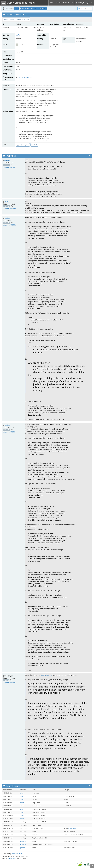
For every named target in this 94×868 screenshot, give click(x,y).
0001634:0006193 (25, 77)
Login (17, 9)
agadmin (22, 848)
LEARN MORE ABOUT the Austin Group (33, 9)
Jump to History (23, 19)
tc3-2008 (34, 145)
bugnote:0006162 (9, 225)
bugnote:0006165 (9, 432)
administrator (12, 859)
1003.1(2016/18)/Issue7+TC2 (61, 3)
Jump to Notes (10, 19)
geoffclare (23, 841)
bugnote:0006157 (9, 167)
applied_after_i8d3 (23, 145)
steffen (18, 35)
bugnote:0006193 (9, 682)
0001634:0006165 (47, 675)
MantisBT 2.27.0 (17, 854)
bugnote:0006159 (9, 208)
